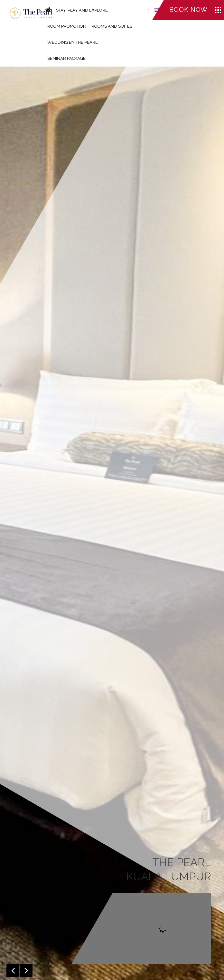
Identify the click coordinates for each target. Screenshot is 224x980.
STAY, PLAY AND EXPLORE (82, 10)
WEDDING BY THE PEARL (72, 42)
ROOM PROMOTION (67, 26)
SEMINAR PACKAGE (66, 58)
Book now (188, 10)
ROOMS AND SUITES (112, 26)
